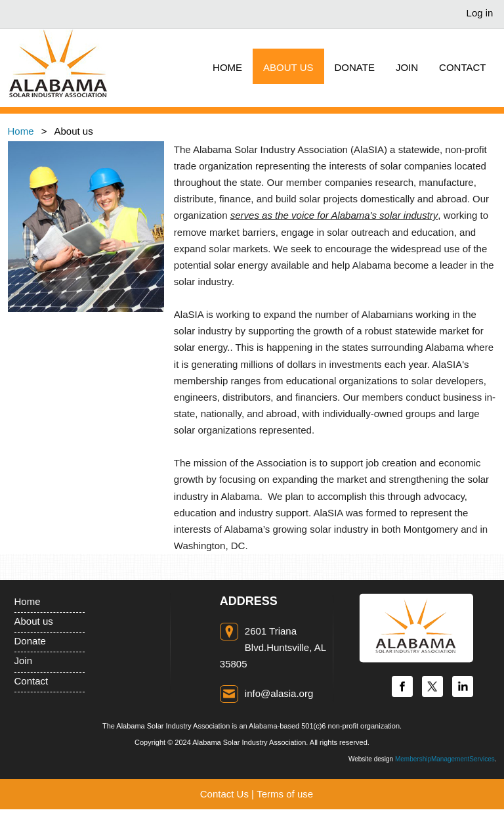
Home (21, 131)
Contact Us (224, 794)
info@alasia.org (279, 693)
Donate (30, 641)
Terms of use (285, 794)
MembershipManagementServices (445, 759)
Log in (480, 13)
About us (34, 621)
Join (24, 661)
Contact (31, 681)
